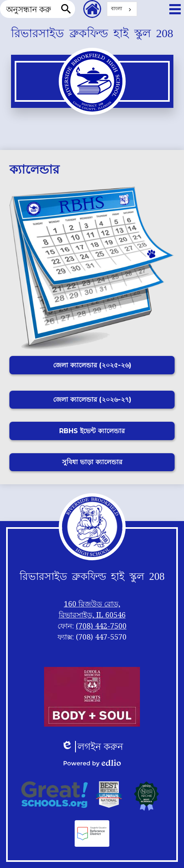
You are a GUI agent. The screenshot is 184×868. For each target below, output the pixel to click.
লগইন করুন (92, 747)
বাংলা (116, 8)
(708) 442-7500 (101, 626)
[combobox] (122, 9)
